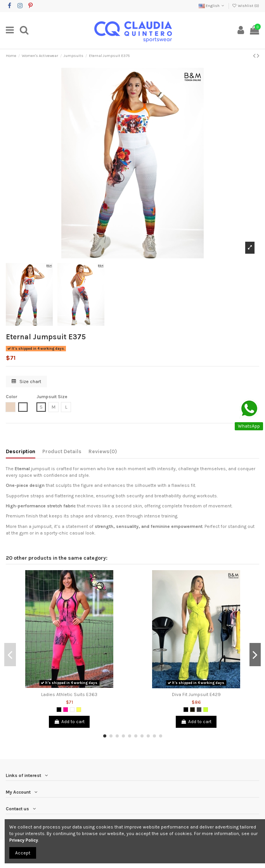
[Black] (59, 710)
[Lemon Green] (206, 710)
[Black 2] (192, 710)
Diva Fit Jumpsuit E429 (196, 694)
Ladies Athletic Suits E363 (69, 694)
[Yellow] (79, 710)
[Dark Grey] (199, 710)
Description (21, 451)
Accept (23, 853)
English (212, 6)
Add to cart (69, 722)
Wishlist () (246, 6)
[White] (72, 710)
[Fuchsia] (66, 710)
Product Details (62, 451)
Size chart (26, 382)
